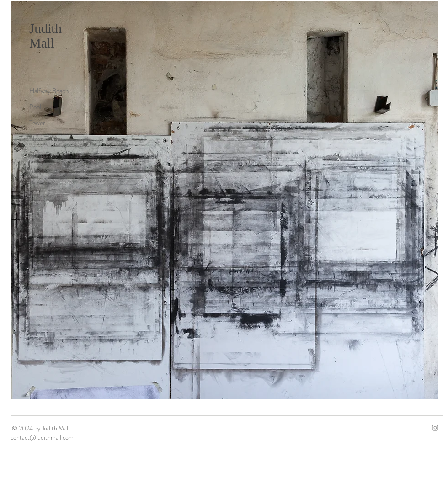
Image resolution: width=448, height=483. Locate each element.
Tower (37, 123)
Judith (45, 28)
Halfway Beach (49, 91)
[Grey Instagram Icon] (435, 428)
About (37, 171)
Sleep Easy (44, 155)
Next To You (46, 139)
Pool (35, 107)
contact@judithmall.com (42, 437)
